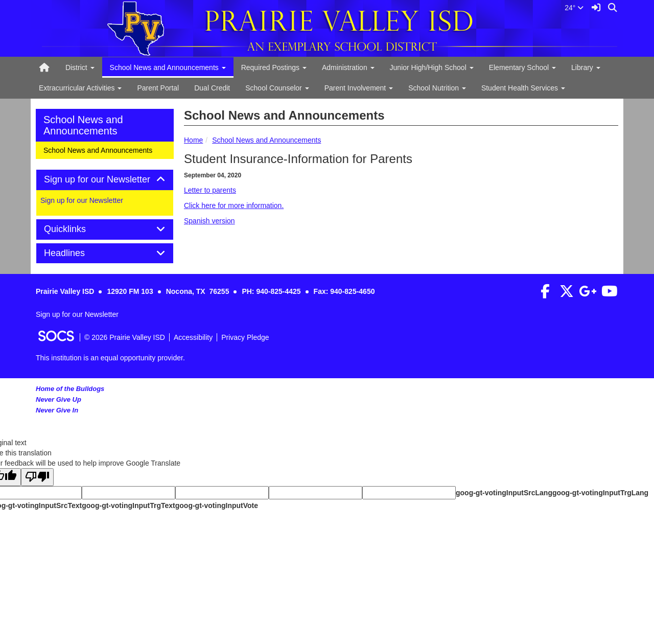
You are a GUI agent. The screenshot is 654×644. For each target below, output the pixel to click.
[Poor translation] (37, 477)
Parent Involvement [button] (359, 88)
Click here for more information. (234, 205)
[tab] (105, 180)
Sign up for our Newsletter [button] (105, 180)
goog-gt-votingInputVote (217, 505)
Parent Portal (158, 88)
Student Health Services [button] (523, 88)
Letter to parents (210, 190)
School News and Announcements (266, 140)
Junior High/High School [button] (432, 67)
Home (193, 140)
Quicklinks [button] (76, 229)
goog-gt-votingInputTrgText (128, 505)
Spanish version (209, 221)
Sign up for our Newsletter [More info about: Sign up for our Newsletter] (82, 200)
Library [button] (586, 67)
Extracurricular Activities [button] (80, 88)
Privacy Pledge (245, 337)
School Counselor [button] (277, 88)
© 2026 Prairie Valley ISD (125, 337)
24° (574, 8)
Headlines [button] (76, 253)
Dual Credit (212, 88)
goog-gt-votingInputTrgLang (600, 493)
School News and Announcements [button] (168, 67)
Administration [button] (348, 67)
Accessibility (193, 337)
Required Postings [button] (274, 67)
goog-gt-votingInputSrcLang (504, 493)
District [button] (80, 67)
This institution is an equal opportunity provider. (110, 358)
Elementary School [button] (522, 67)
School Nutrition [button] (437, 88)
